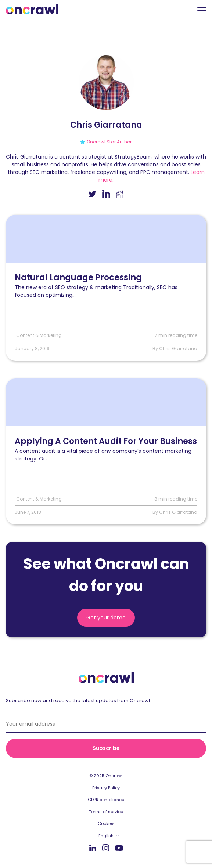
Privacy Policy (106, 788)
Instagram (106, 848)
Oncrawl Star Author (109, 142)
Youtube (119, 848)
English (106, 836)
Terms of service (106, 812)
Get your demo (106, 618)
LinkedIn (93, 848)
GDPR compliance (106, 800)
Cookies (106, 823)
